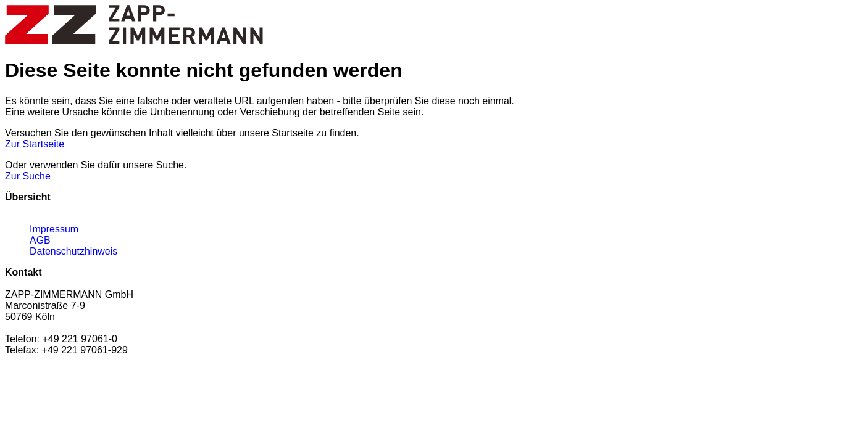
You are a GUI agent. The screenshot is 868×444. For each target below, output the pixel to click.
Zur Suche (28, 176)
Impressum (54, 229)
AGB (40, 240)
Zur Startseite (35, 144)
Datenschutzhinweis (73, 251)
